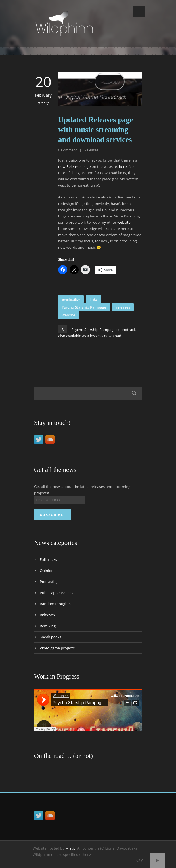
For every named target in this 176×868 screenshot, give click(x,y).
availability (71, 299)
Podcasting (49, 582)
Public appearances (56, 593)
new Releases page (74, 166)
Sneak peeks (50, 637)
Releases (91, 150)
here (123, 166)
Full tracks (48, 559)
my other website (116, 222)
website (69, 315)
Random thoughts (55, 604)
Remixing (48, 626)
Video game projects (57, 648)
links (94, 299)
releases (123, 307)
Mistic (70, 848)
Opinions (48, 571)
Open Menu (139, 12)
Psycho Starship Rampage (84, 307)
